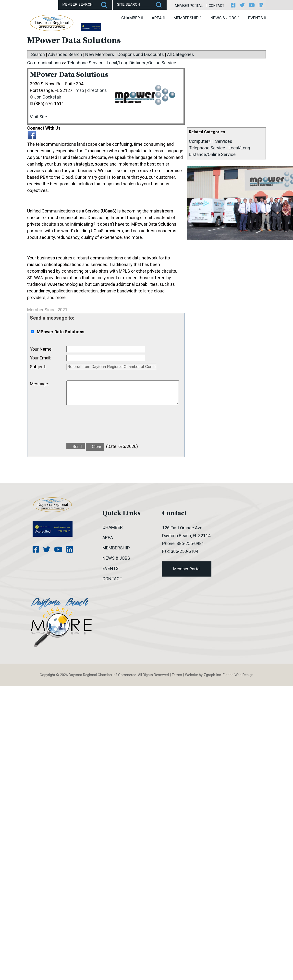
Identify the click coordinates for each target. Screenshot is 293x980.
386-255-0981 (190, 543)
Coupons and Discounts (141, 54)
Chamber (132, 18)
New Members (100, 54)
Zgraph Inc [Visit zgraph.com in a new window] (212, 675)
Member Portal (189, 6)
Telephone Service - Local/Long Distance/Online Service (122, 63)
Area (158, 18)
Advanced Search (65, 54)
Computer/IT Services (211, 141)
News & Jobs (225, 18)
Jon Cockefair (48, 97)
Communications (44, 63)
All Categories (181, 54)
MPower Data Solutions (69, 75)
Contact (217, 6)
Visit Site (38, 117)
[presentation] (104, 427)
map (80, 90)
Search (38, 54)
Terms (177, 675)
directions (97, 90)
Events (257, 18)
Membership (187, 18)
